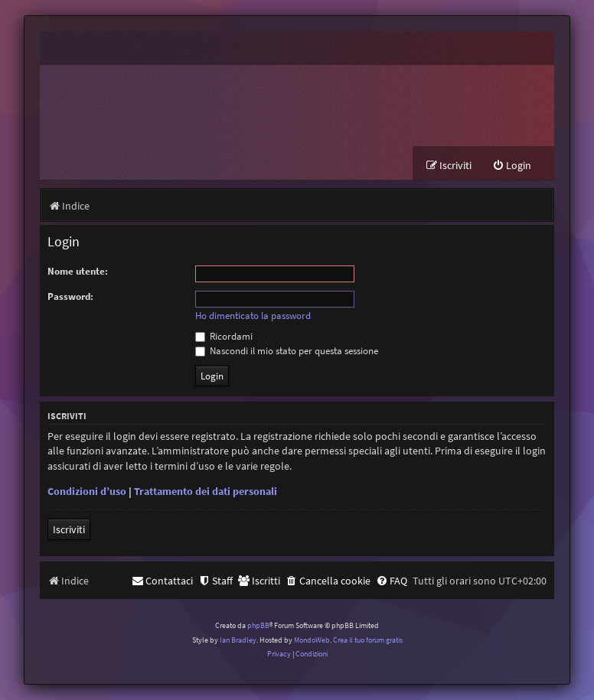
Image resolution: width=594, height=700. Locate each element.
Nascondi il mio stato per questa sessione (287, 351)
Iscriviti (69, 529)
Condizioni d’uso (87, 491)
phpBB (258, 625)
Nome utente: (78, 271)
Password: (70, 296)
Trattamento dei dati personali (206, 491)
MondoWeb (312, 640)
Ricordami (224, 336)
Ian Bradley (238, 640)
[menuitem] (512, 166)
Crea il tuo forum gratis (368, 640)
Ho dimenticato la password (253, 316)
